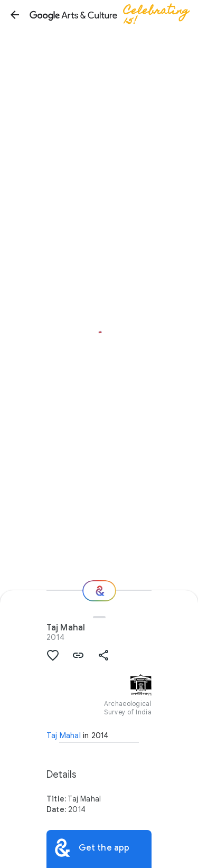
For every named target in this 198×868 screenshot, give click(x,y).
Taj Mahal (64, 735)
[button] (15, 15)
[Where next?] (99, 591)
